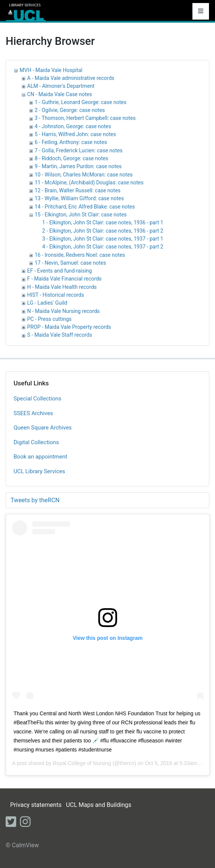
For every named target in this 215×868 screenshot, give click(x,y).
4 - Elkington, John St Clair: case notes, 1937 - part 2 (103, 247)
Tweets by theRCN (35, 500)
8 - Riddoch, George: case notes (71, 158)
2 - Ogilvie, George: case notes (70, 110)
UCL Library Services (39, 471)
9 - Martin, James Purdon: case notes (78, 166)
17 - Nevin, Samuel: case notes (70, 263)
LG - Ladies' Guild (47, 303)
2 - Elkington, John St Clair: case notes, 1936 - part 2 (103, 231)
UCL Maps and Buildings (98, 805)
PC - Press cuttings (49, 319)
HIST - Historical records (56, 295)
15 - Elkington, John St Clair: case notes (81, 215)
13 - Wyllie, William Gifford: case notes (79, 198)
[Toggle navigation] (201, 11)
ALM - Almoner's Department (61, 86)
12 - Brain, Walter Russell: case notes (78, 190)
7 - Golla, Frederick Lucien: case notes (79, 150)
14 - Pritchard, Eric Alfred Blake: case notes (85, 207)
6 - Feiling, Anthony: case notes (71, 142)
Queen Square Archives (43, 428)
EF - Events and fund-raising (59, 271)
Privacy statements (36, 805)
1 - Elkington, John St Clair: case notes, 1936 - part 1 (103, 222)
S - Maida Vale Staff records (60, 335)
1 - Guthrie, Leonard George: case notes (81, 102)
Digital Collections (36, 442)
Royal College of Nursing (82, 763)
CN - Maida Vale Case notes (59, 94)
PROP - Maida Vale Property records (69, 327)
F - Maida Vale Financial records (64, 279)
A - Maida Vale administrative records (71, 78)
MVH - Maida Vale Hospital (51, 70)
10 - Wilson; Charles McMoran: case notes (84, 175)
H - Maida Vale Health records (62, 287)
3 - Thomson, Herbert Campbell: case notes (85, 118)
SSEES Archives (33, 413)
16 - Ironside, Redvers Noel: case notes (80, 255)
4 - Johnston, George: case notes (73, 126)
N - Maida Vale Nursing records (63, 311)
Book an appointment (40, 457)
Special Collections (37, 399)
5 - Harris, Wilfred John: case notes (75, 134)
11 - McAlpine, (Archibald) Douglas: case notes (89, 182)
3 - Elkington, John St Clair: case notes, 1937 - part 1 (103, 239)
